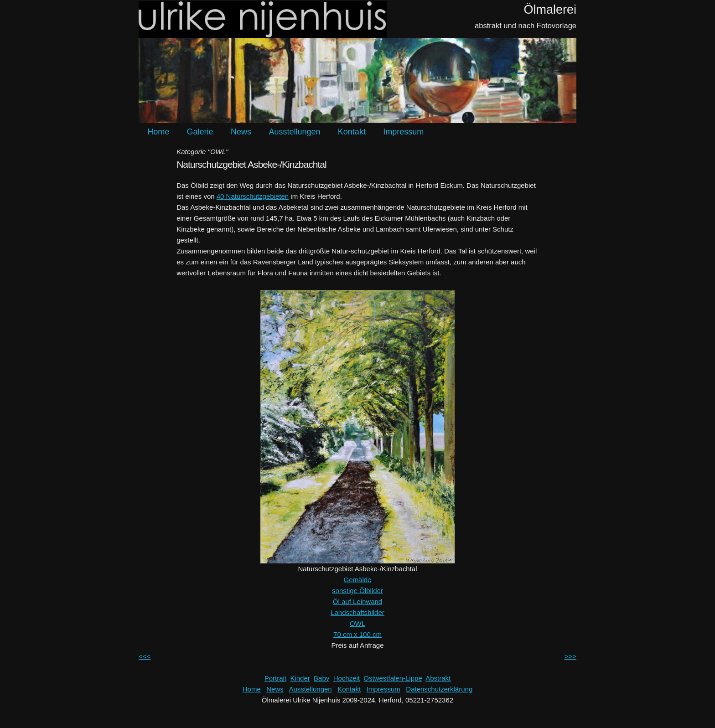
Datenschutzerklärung (439, 689)
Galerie (200, 132)
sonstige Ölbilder (357, 591)
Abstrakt (438, 678)
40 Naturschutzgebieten (253, 196)
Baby (321, 678)
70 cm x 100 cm (357, 634)
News (241, 132)
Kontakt (352, 132)
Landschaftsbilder (357, 612)
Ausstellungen (294, 132)
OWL (357, 623)
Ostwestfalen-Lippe (393, 678)
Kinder (300, 678)
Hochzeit (347, 678)
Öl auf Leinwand (357, 602)
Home (158, 132)
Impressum (403, 132)
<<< (145, 656)
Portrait (275, 678)
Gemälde (358, 580)
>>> (570, 656)
